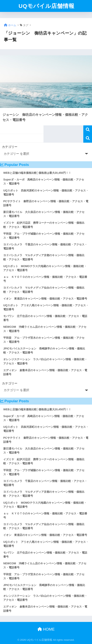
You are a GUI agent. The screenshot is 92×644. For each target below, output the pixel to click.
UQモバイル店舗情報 (46, 6)
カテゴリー (10, 147)
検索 (88, 130)
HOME (46, 629)
